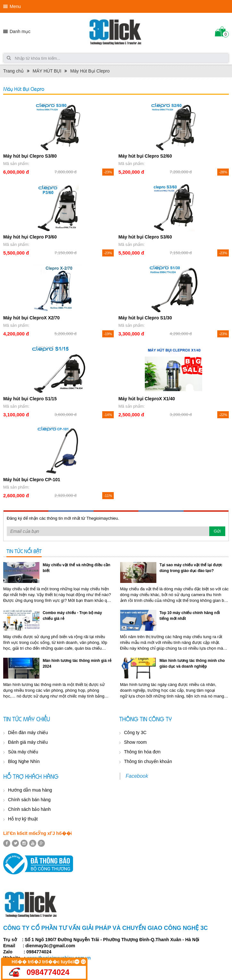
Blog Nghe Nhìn (24, 761)
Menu (15, 6)
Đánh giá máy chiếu (28, 742)
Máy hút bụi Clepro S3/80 (30, 156)
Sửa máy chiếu (23, 752)
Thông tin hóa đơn (142, 752)
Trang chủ (13, 71)
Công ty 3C (135, 733)
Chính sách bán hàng (29, 800)
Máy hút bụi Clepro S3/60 (145, 237)
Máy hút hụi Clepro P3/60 (30, 237)
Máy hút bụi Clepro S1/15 (30, 399)
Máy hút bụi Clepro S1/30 (145, 318)
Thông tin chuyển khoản (148, 761)
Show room (135, 742)
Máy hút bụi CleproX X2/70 (31, 318)
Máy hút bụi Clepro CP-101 (32, 480)
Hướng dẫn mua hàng (30, 790)
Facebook (137, 776)
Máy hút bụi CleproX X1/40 (147, 399)
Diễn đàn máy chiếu (28, 733)
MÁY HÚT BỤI (47, 71)
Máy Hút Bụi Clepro (90, 71)
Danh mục (20, 31)
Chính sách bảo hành (29, 809)
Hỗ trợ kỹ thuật (23, 819)
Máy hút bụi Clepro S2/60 (145, 156)
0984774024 (48, 972)
